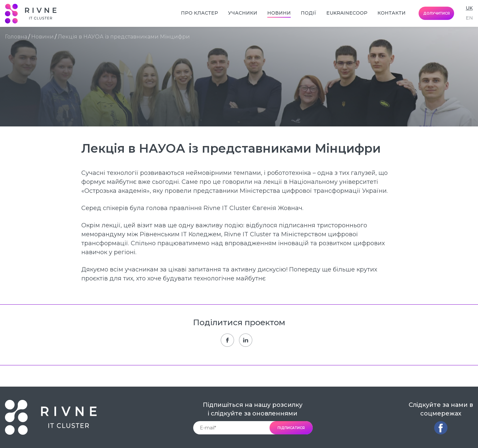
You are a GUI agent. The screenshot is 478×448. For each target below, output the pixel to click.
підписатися (291, 428)
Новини (279, 13)
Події (309, 13)
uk (469, 8)
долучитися (437, 13)
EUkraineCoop (347, 13)
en (469, 18)
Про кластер (199, 13)
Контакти (392, 13)
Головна (16, 37)
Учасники (243, 13)
